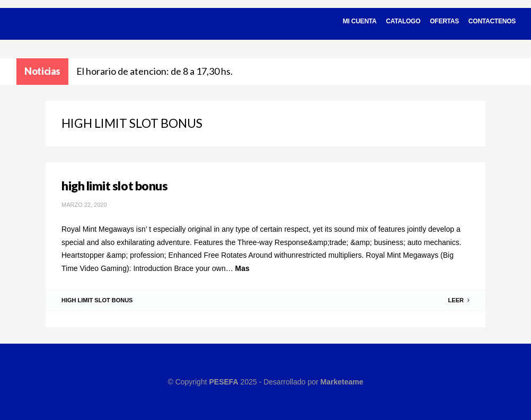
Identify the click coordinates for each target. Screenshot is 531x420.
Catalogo (403, 21)
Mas (242, 268)
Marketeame (342, 382)
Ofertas (444, 21)
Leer (459, 300)
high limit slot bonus (114, 186)
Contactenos (492, 21)
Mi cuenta (360, 21)
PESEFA (223, 382)
